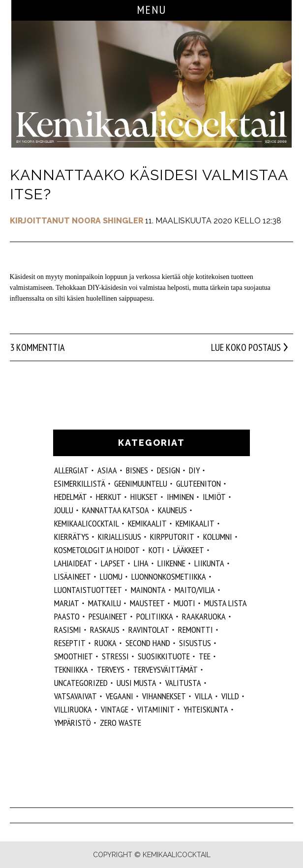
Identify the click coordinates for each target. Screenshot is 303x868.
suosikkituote (164, 656)
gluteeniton (198, 483)
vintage (115, 709)
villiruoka (73, 709)
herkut (109, 497)
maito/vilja (195, 590)
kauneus (172, 510)
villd (230, 696)
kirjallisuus (120, 537)
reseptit (70, 643)
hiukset (144, 497)
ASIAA (107, 470)
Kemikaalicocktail (87, 523)
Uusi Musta (136, 683)
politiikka (155, 616)
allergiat (71, 470)
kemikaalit (195, 523)
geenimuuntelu (141, 483)
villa (204, 696)
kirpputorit (172, 537)
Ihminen (180, 497)
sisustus (195, 643)
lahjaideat (73, 563)
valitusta (183, 683)
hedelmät (71, 497)
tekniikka (71, 669)
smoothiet (74, 656)
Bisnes (137, 470)
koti (156, 550)
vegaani (120, 696)
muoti (184, 603)
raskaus (105, 630)
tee (205, 656)
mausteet (147, 603)
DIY (194, 470)
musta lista (226, 603)
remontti (196, 630)
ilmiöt (214, 497)
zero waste (121, 723)
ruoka (106, 643)
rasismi (68, 630)
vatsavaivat (76, 696)
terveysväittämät (166, 669)
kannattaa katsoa (116, 510)
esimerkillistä (80, 483)
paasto (67, 616)
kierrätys (72, 537)
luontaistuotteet (88, 590)
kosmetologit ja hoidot (97, 550)
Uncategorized (81, 683)
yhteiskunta (206, 709)
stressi (115, 656)
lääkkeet (189, 550)
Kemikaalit (147, 523)
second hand (148, 643)
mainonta (148, 590)
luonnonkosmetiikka (169, 576)
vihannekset (164, 696)
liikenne (171, 563)
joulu (64, 510)
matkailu (105, 603)
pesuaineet (108, 616)
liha (141, 563)
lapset (113, 563)
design (168, 470)
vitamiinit (156, 709)
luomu (111, 576)
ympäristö (73, 723)
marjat (67, 603)
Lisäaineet (73, 576)
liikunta (209, 563)
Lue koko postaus (246, 347)
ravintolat (149, 630)
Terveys (111, 669)
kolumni (218, 537)
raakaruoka (204, 616)
